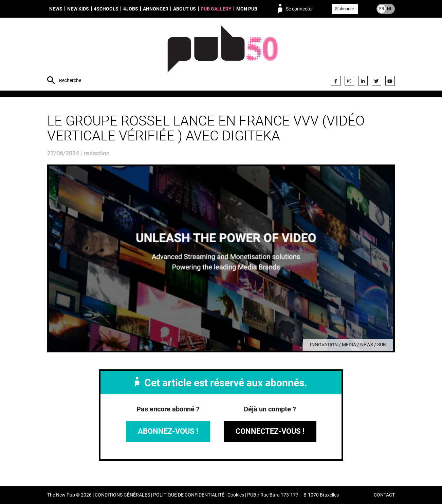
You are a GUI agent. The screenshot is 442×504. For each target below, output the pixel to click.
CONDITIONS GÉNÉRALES (122, 495)
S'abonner (345, 9)
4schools (106, 9)
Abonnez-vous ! (168, 431)
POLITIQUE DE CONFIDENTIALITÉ (189, 495)
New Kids (78, 9)
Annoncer (156, 9)
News (56, 9)
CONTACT (384, 495)
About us (185, 9)
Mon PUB (247, 9)
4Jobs (131, 9)
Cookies (236, 495)
